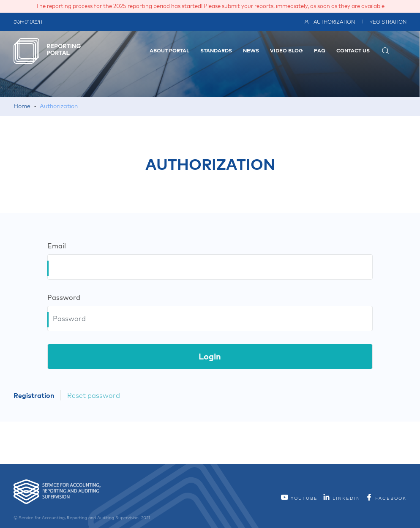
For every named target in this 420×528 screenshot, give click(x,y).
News (251, 50)
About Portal (169, 50)
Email (57, 246)
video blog (286, 50)
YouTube (299, 498)
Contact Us (353, 50)
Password (64, 297)
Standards (216, 50)
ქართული (28, 22)
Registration (388, 22)
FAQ (320, 50)
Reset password (94, 395)
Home (22, 106)
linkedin (341, 498)
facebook (386, 498)
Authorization (329, 22)
